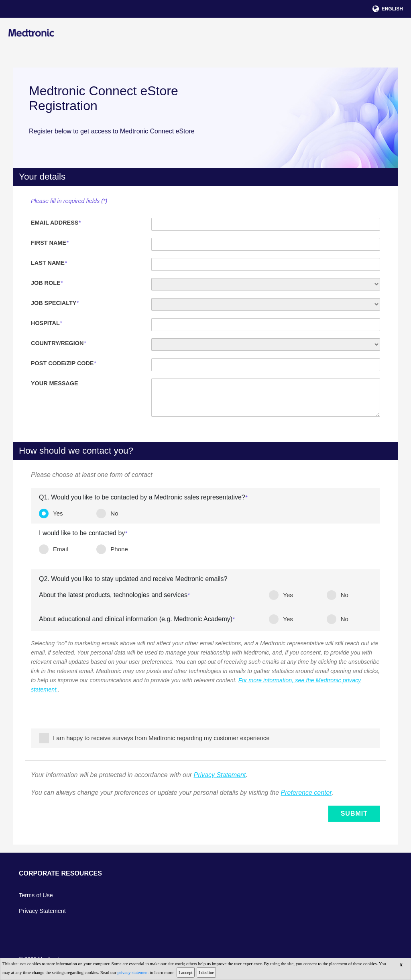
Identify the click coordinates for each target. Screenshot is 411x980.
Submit (354, 814)
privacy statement (134, 972)
